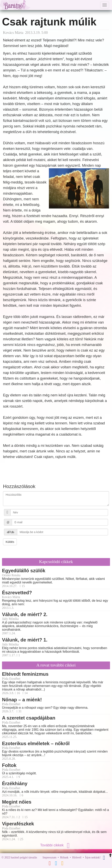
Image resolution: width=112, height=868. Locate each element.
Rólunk (64, 857)
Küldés (10, 542)
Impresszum (49, 857)
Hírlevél (77, 857)
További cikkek (56, 845)
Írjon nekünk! (93, 857)
